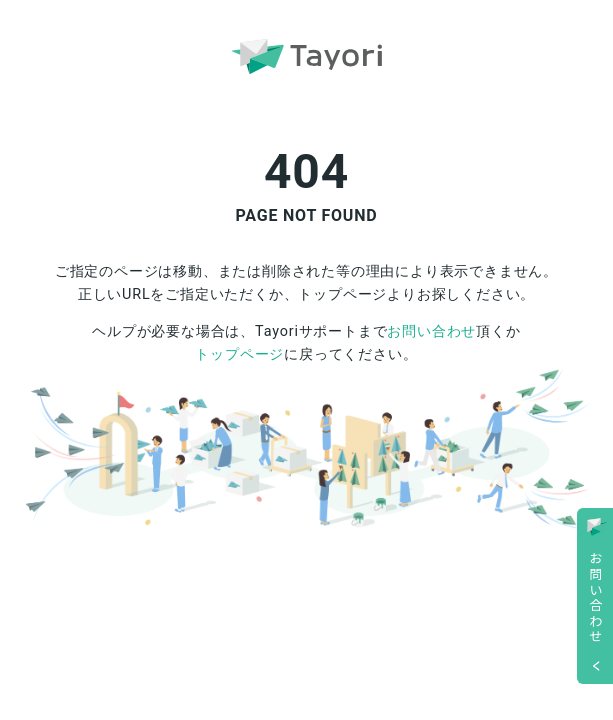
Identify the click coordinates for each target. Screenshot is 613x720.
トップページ (239, 354)
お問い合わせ (431, 331)
